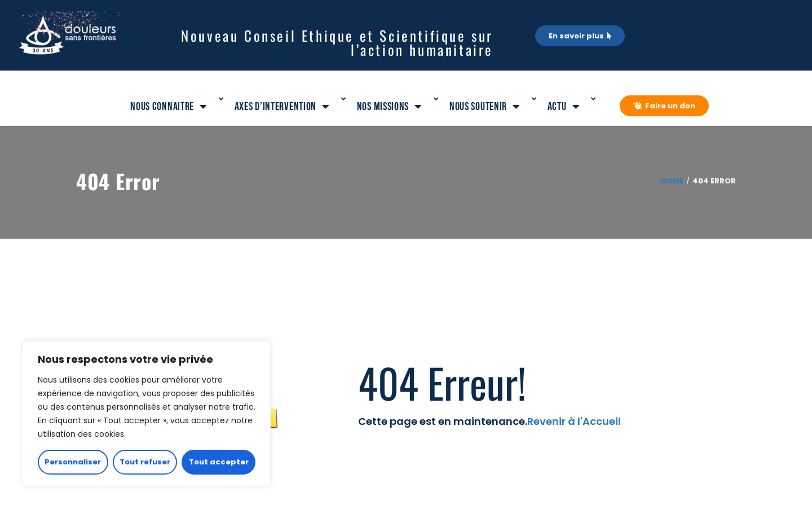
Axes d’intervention (282, 107)
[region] (147, 414)
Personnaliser (73, 462)
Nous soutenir (485, 107)
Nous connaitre (169, 107)
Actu (564, 107)
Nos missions (390, 107)
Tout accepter (219, 462)
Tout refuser (145, 462)
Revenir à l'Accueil (574, 421)
